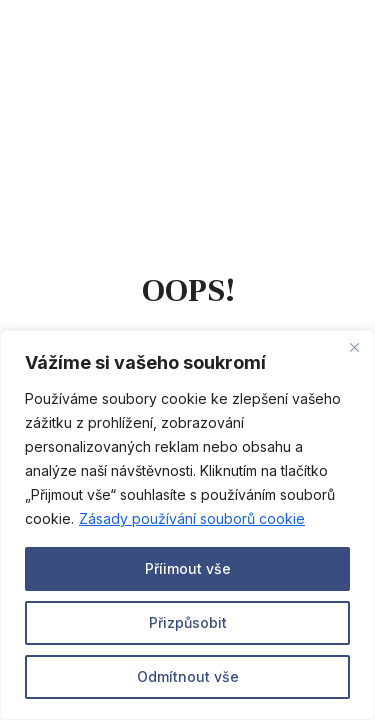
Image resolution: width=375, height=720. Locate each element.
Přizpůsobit (188, 622)
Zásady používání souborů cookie (192, 518)
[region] (187, 525)
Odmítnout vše (188, 676)
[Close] (354, 347)
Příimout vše (188, 568)
